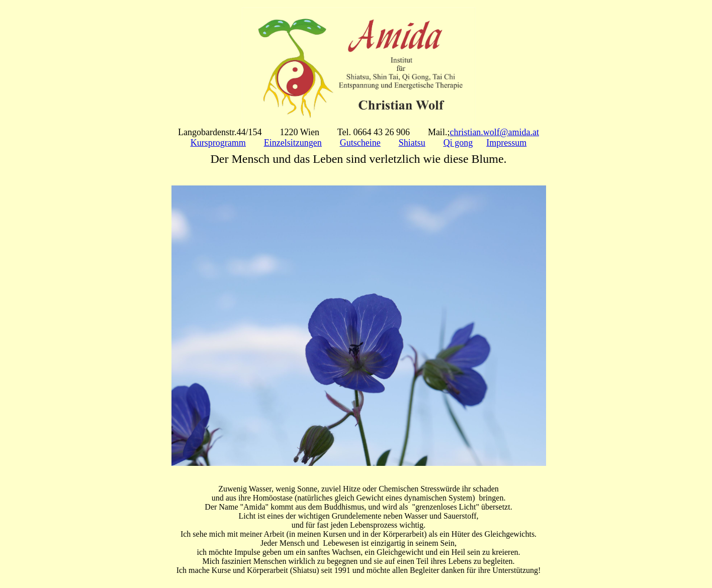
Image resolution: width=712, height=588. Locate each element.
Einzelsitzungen (293, 143)
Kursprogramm (218, 143)
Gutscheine (360, 143)
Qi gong (458, 143)
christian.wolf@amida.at (494, 132)
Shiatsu (412, 143)
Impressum (506, 143)
